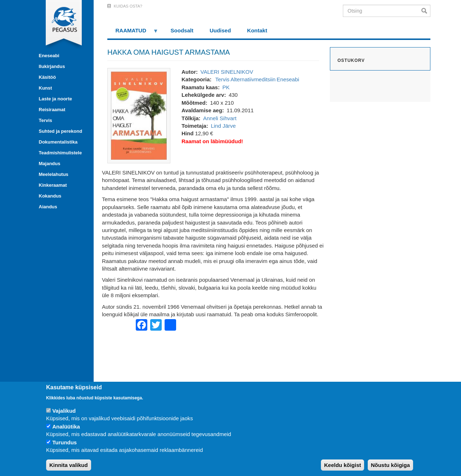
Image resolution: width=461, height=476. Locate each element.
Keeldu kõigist (343, 465)
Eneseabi (49, 56)
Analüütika (66, 427)
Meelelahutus (54, 174)
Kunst (46, 88)
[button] (139, 115)
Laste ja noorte (55, 99)
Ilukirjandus (52, 66)
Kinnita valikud (69, 465)
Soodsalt (182, 30)
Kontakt (257, 30)
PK (226, 87)
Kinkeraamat (53, 185)
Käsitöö (48, 77)
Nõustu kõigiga (390, 465)
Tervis (46, 120)
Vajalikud (64, 411)
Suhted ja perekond (61, 131)
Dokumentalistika (58, 142)
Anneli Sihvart (220, 118)
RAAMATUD (133, 33)
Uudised (220, 30)
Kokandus (50, 196)
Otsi (426, 11)
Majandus (50, 164)
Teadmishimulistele (61, 153)
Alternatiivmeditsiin (253, 79)
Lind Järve (223, 126)
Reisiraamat (52, 110)
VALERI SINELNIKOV (227, 72)
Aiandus (48, 207)
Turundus (64, 442)
